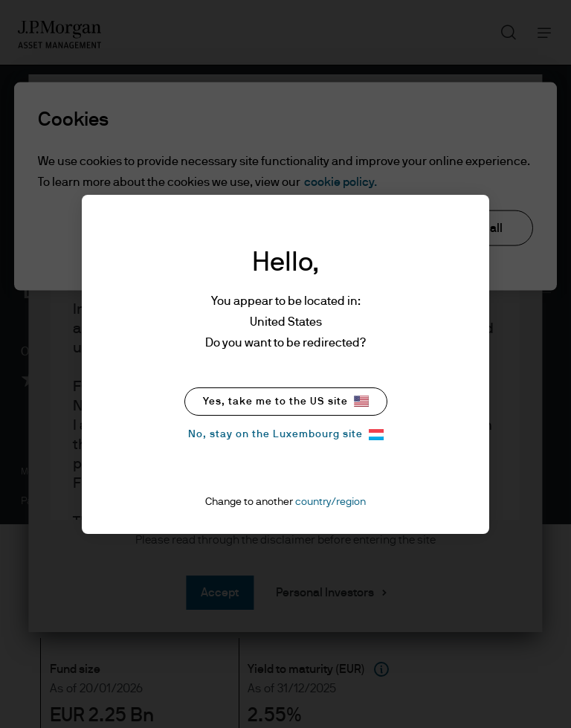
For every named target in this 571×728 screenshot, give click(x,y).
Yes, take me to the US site (286, 401)
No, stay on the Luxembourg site (286, 435)
